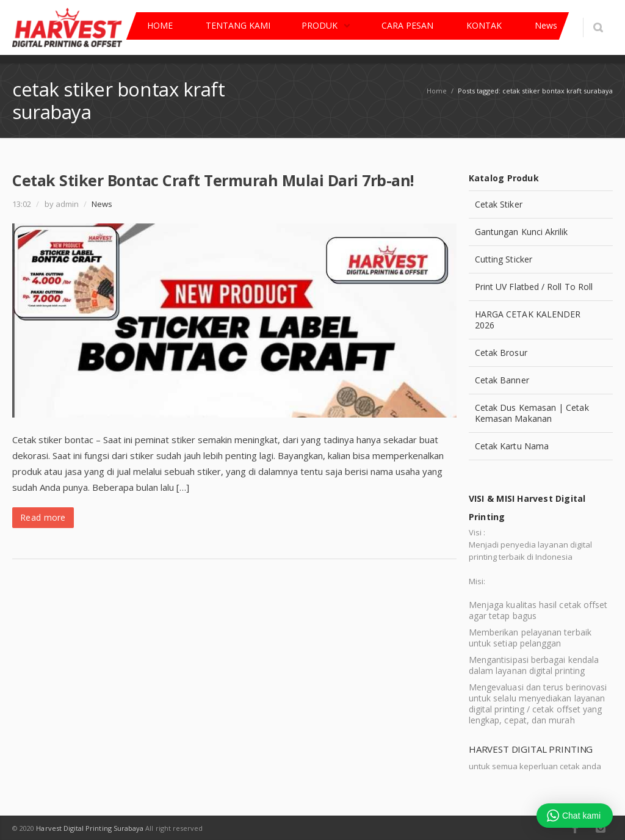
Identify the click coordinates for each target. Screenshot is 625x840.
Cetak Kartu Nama (512, 446)
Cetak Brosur (501, 353)
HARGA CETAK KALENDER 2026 (528, 320)
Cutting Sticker (504, 259)
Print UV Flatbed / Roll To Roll (534, 287)
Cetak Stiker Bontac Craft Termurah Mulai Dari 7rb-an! (213, 180)
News (102, 204)
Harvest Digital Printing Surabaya (90, 828)
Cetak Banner (502, 380)
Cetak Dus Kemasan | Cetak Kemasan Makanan (532, 413)
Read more (43, 517)
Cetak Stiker (499, 204)
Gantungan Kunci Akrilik (522, 232)
